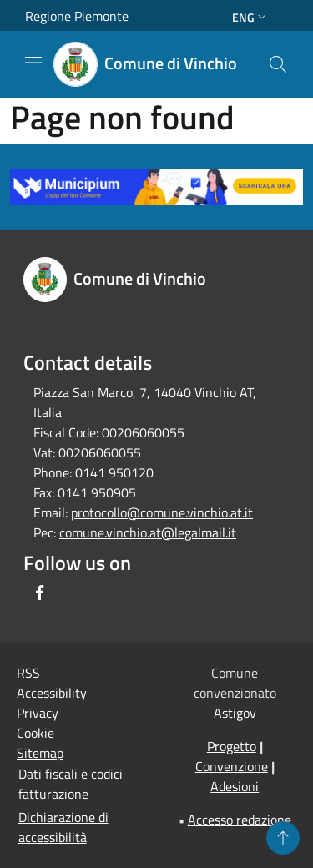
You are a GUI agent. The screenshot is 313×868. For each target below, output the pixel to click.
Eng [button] (251, 17)
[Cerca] (278, 64)
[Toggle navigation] (33, 63)
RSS (28, 673)
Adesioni (235, 786)
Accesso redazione (240, 820)
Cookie (35, 733)
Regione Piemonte (77, 16)
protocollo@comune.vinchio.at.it (162, 512)
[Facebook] (40, 593)
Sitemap (40, 753)
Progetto (232, 746)
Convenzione (232, 766)
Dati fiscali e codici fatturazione (71, 784)
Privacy (38, 713)
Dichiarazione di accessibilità (63, 827)
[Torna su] (283, 838)
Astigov (235, 713)
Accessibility (52, 693)
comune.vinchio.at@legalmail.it (148, 532)
